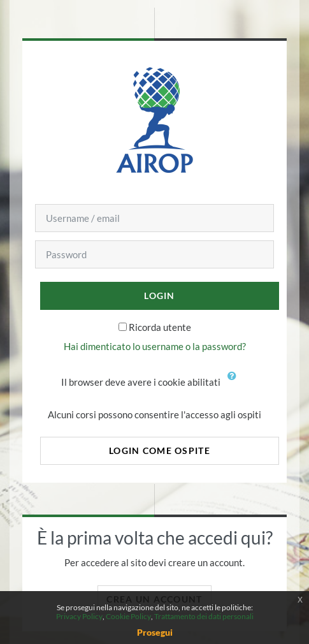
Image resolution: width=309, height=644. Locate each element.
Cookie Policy (128, 616)
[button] (235, 383)
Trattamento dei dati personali (204, 616)
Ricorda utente (160, 327)
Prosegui (155, 632)
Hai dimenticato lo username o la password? (155, 346)
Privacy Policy (79, 616)
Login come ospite (160, 450)
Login (159, 296)
